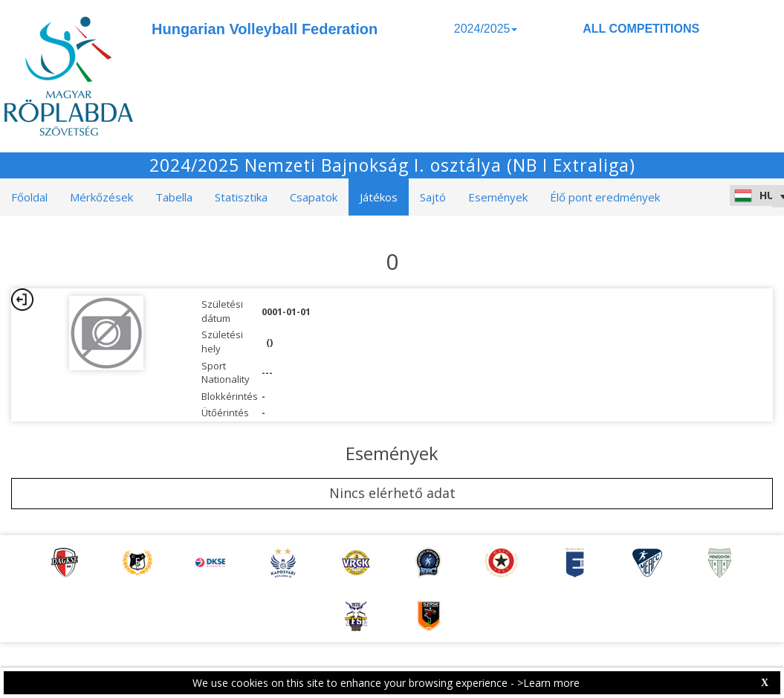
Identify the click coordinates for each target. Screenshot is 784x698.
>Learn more (548, 683)
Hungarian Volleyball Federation (265, 29)
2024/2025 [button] (486, 29)
